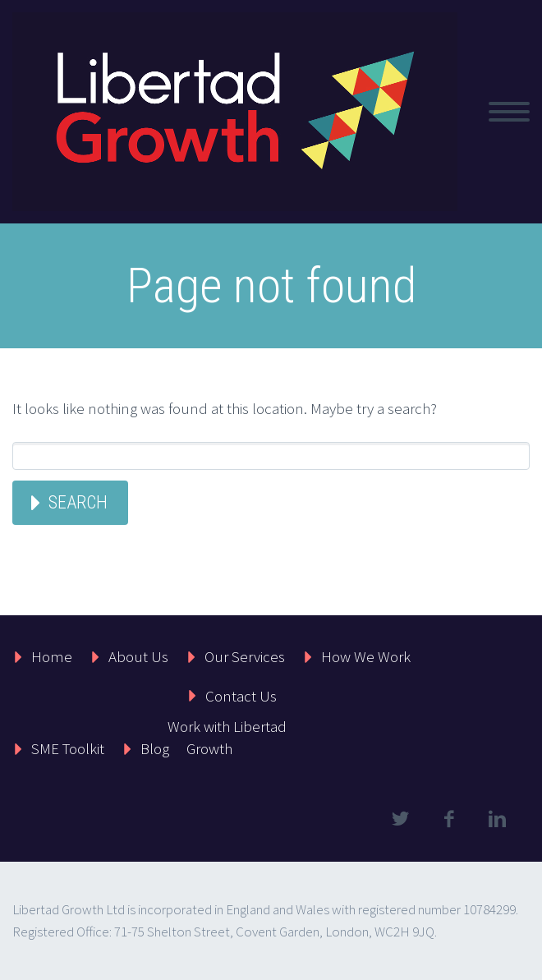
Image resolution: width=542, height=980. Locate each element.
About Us (138, 656)
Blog (155, 748)
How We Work (366, 656)
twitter (400, 819)
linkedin (497, 819)
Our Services (245, 656)
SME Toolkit (68, 748)
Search (78, 502)
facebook (448, 819)
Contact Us (241, 696)
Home (52, 656)
